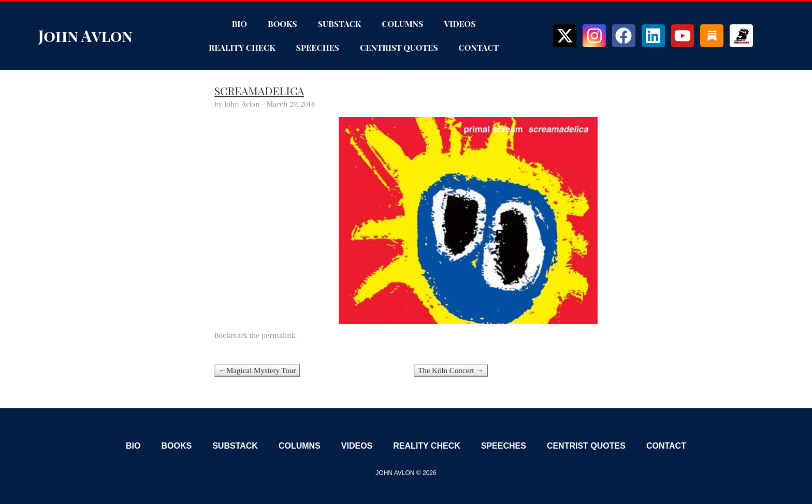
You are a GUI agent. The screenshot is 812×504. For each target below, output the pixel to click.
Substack (339, 24)
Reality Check (242, 47)
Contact (479, 47)
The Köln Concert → (451, 370)
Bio (240, 24)
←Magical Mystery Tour (257, 370)
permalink (278, 335)
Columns (402, 24)
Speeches (318, 47)
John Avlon (85, 36)
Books (282, 24)
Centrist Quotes (399, 47)
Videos (460, 24)
